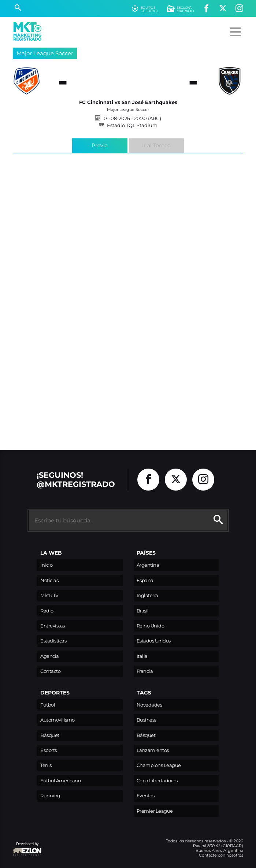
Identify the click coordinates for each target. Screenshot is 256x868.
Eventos (146, 796)
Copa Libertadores (157, 781)
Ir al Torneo (156, 145)
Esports (49, 750)
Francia (145, 671)
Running (50, 796)
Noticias (49, 580)
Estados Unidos (154, 641)
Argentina (148, 565)
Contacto (50, 671)
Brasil (143, 611)
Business (146, 720)
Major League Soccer (45, 53)
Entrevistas (53, 626)
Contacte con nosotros (221, 855)
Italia (142, 656)
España (145, 580)
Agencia (50, 656)
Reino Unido (151, 626)
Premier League (155, 811)
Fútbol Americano (60, 781)
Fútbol (48, 705)
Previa (100, 145)
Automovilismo (57, 720)
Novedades (149, 705)
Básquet (50, 735)
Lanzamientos (153, 750)
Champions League (159, 765)
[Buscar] (18, 8)
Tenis (46, 765)
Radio (47, 611)
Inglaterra (147, 595)
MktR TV (49, 595)
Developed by (27, 850)
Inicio (46, 565)
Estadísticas (53, 641)
